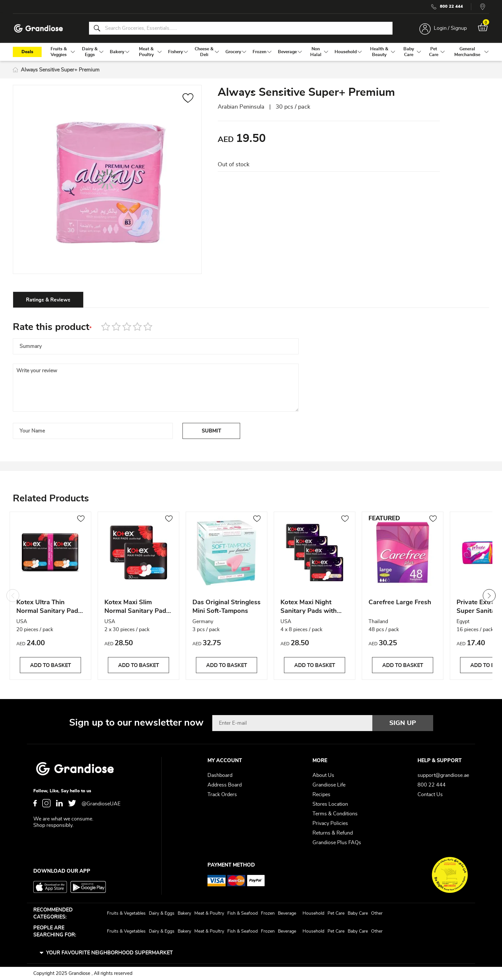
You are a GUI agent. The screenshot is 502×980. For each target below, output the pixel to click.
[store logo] (38, 28)
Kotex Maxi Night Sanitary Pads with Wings (309, 608)
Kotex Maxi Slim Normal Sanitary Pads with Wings (137, 608)
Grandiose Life (329, 785)
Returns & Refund (333, 833)
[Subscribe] (403, 723)
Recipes (321, 795)
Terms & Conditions (335, 814)
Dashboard (220, 775)
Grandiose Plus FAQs (337, 843)
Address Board (225, 785)
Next (489, 596)
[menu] (251, 52)
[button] (188, 99)
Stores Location (330, 804)
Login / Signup (450, 28)
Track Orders (222, 795)
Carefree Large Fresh (400, 602)
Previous (13, 596)
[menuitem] (59, 52)
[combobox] (241, 28)
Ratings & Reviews (48, 300)
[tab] (48, 300)
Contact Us (430, 795)
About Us (323, 775)
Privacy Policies (330, 823)
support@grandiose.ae (443, 775)
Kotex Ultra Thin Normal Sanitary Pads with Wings (49, 608)
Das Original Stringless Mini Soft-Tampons (227, 607)
